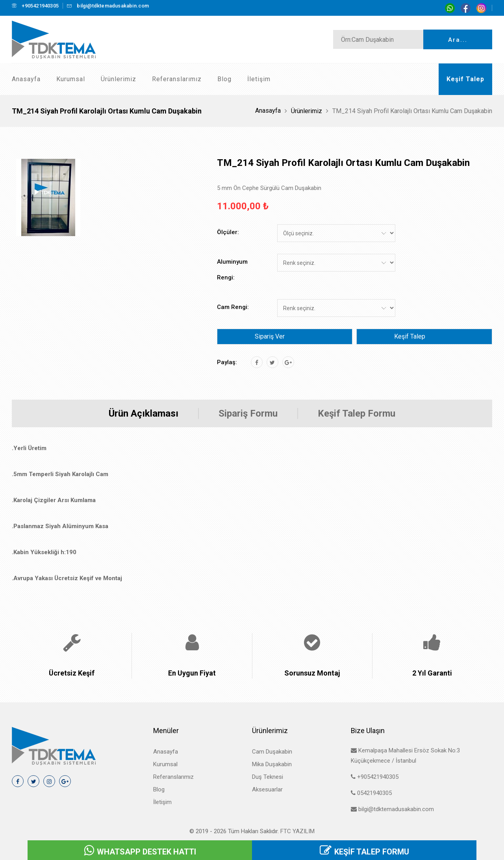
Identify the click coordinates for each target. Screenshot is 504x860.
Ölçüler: (228, 232)
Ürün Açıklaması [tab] (144, 413)
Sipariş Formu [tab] (248, 413)
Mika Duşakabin (272, 764)
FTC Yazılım (297, 831)
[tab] (48, 197)
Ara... (458, 40)
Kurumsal (71, 79)
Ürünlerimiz (119, 79)
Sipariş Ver (270, 336)
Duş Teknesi (268, 777)
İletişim (259, 79)
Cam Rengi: (233, 307)
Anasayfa (26, 79)
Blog (224, 79)
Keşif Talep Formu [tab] (357, 413)
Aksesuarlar (267, 789)
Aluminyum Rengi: (232, 270)
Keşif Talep (410, 336)
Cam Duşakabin (272, 752)
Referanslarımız (177, 79)
